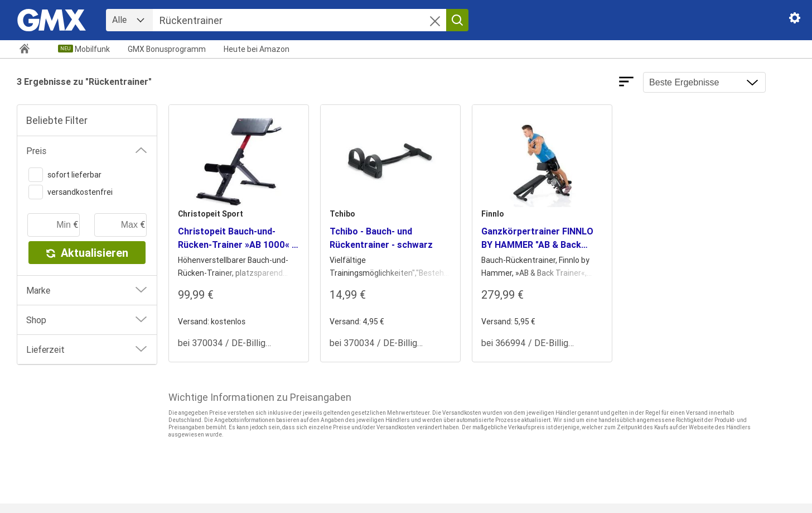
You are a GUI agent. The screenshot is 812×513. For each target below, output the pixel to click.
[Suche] (299, 20)
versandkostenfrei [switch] (71, 192)
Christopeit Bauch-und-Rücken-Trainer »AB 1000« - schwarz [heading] (236, 238)
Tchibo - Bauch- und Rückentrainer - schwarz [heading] (381, 238)
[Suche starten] (457, 20)
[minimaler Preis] (54, 225)
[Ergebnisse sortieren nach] (704, 82)
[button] (435, 22)
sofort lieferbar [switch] (65, 175)
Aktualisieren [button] (87, 253)
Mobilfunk (92, 49)
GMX (167, 49)
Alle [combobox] (119, 20)
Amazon (257, 49)
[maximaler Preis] (120, 225)
